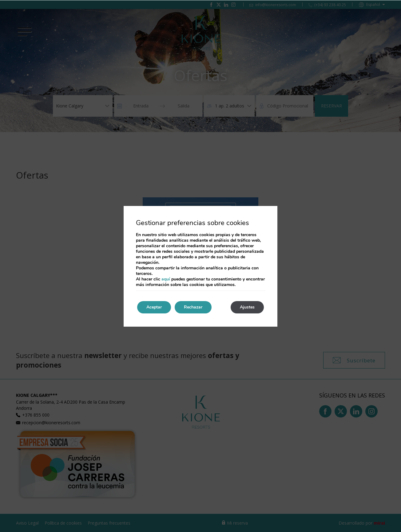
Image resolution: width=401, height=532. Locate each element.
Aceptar (154, 307)
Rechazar (193, 307)
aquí (166, 279)
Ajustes (247, 307)
